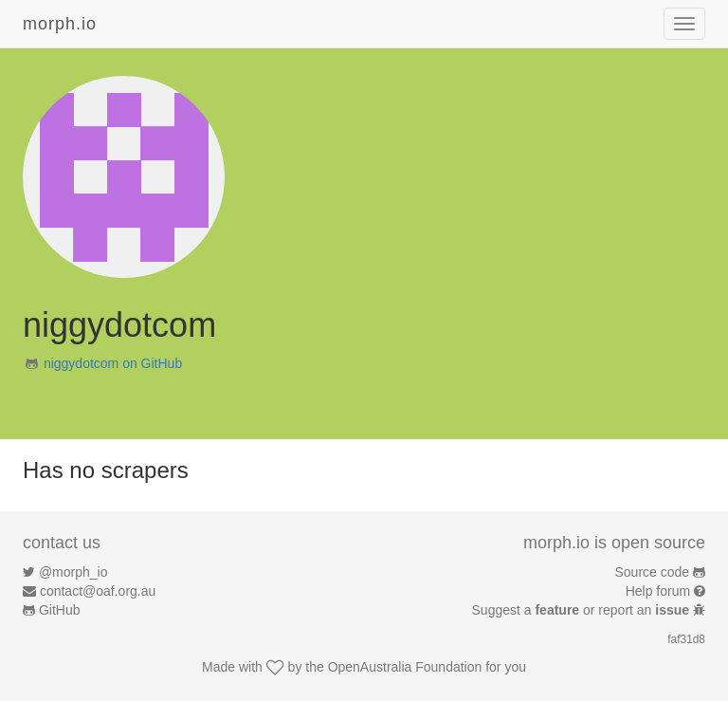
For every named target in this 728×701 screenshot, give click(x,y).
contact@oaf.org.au (98, 591)
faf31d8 (686, 639)
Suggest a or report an (582, 610)
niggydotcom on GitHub (113, 363)
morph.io (60, 24)
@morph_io (73, 572)
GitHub (60, 610)
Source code (653, 572)
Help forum (658, 591)
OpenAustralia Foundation (405, 667)
